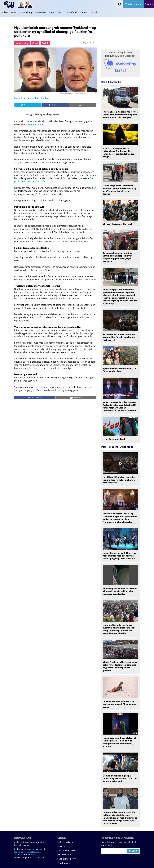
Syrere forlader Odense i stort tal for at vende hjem (120, 370)
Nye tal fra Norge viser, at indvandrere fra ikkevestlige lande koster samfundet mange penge (119, 152)
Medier (83, 12)
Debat (61, 12)
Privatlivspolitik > (66, 863)
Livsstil (93, 12)
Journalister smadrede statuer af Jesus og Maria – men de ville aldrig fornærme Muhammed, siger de (119, 742)
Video (52, 12)
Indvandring (25, 12)
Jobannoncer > (64, 855)
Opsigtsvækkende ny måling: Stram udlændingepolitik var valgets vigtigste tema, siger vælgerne (117, 257)
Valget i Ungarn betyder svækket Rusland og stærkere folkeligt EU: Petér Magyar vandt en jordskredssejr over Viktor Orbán (120, 406)
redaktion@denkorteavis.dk (27, 852)
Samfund (72, 12)
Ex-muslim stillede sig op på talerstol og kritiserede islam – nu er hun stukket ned (120, 779)
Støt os (149, 4)
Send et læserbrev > (67, 859)
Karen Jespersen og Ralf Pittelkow (32, 98)
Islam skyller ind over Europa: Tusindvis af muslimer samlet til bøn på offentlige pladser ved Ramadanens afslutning (119, 629)
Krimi (13, 12)
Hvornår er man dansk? (115, 439)
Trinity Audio (42, 114)
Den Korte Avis (36, 125)
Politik (5, 12)
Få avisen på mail (134, 4)
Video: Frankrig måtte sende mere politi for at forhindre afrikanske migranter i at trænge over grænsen (120, 666)
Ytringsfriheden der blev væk (118, 224)
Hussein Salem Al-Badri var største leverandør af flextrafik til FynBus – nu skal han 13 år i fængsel (120, 115)
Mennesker (41, 12)
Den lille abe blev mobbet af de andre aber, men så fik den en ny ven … (119, 704)
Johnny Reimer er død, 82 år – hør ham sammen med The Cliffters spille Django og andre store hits (120, 556)
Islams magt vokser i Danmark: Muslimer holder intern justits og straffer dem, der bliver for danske (119, 190)
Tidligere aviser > (65, 842)
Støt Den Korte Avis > (67, 850)
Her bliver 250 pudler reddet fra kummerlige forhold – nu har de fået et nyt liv (119, 337)
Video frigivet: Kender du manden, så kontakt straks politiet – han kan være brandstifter (120, 591)
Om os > (61, 846)
